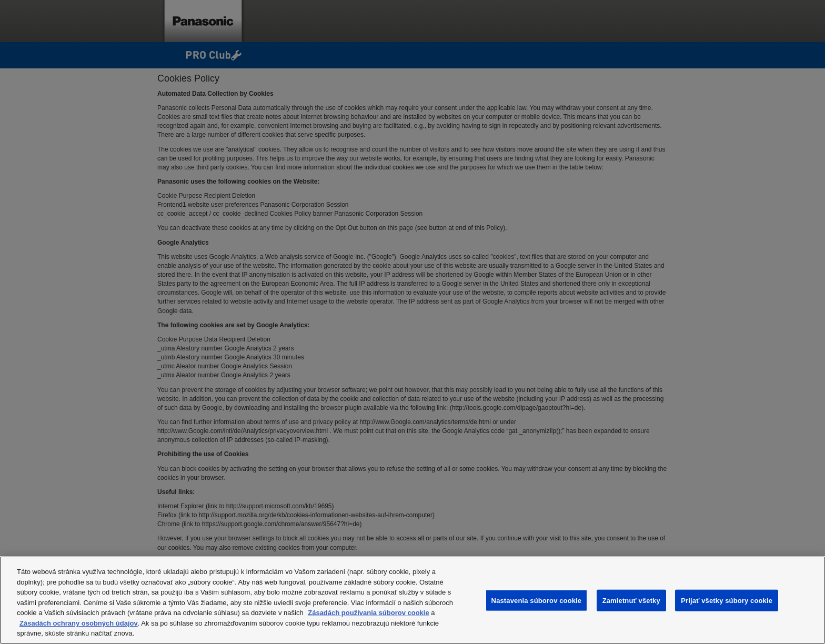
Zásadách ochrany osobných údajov (79, 623)
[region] (413, 600)
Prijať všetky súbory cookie (727, 600)
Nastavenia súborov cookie (537, 600)
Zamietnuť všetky (631, 600)
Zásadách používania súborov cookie (368, 613)
